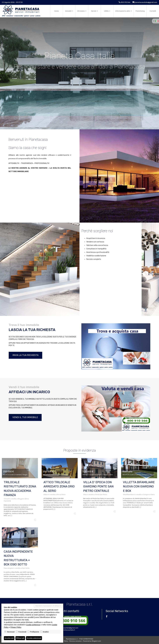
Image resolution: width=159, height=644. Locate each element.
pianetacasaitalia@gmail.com (146, 2)
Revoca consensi (76, 641)
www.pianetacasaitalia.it (66, 630)
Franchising (140, 11)
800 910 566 (126, 2)
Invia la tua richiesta (25, 355)
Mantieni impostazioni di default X (48, 606)
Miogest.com (96, 641)
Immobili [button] (69, 11)
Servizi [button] (95, 11)
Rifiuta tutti (20, 638)
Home (57, 11)
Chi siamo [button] (82, 11)
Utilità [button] (107, 11)
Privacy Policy (16, 627)
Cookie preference (33, 625)
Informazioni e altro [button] (124, 11)
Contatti (153, 11)
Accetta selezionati (34, 638)
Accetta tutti (9, 638)
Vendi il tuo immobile (25, 417)
